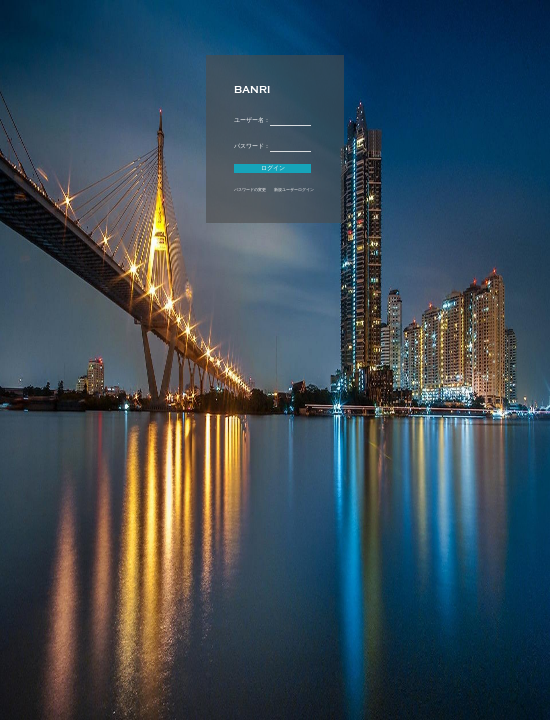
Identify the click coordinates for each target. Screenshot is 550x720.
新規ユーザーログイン (294, 190)
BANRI (252, 90)
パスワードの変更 (250, 190)
